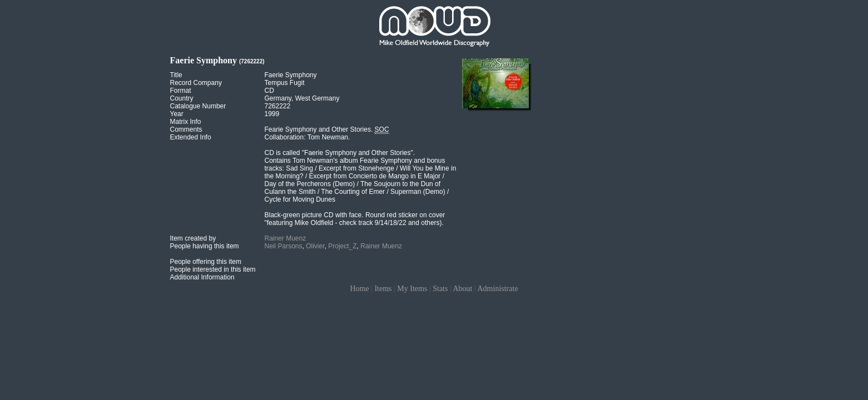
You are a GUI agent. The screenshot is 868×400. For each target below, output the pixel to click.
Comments (186, 129)
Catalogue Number (198, 106)
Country (182, 98)
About (462, 289)
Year (177, 114)
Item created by (193, 238)
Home (359, 289)
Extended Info (191, 137)
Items (383, 289)
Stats (440, 289)
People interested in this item (213, 269)
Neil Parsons (284, 246)
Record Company (196, 83)
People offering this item (206, 262)
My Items (412, 289)
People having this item (205, 246)
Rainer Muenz (286, 238)
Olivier (315, 246)
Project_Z (342, 246)
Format (181, 91)
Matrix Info (186, 122)
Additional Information (202, 277)
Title (176, 75)
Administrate (498, 289)
